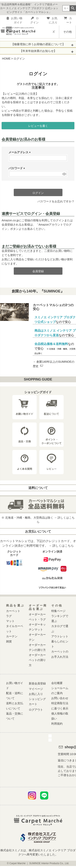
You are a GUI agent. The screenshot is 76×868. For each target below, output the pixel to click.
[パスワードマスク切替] (64, 174)
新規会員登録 (37, 683)
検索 (73, 8)
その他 (67, 32)
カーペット (13, 611)
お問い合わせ (60, 698)
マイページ (36, 689)
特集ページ (58, 611)
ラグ (9, 616)
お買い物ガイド (14, 20)
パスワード (17, 168)
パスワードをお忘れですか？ (56, 201)
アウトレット (60, 636)
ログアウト (36, 710)
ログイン (34, 20)
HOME (6, 59)
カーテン (12, 636)
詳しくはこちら (63, 546)
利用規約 (57, 724)
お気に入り (52, 20)
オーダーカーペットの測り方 (37, 660)
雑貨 (9, 641)
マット (10, 621)
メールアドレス (20, 152)
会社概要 (57, 683)
